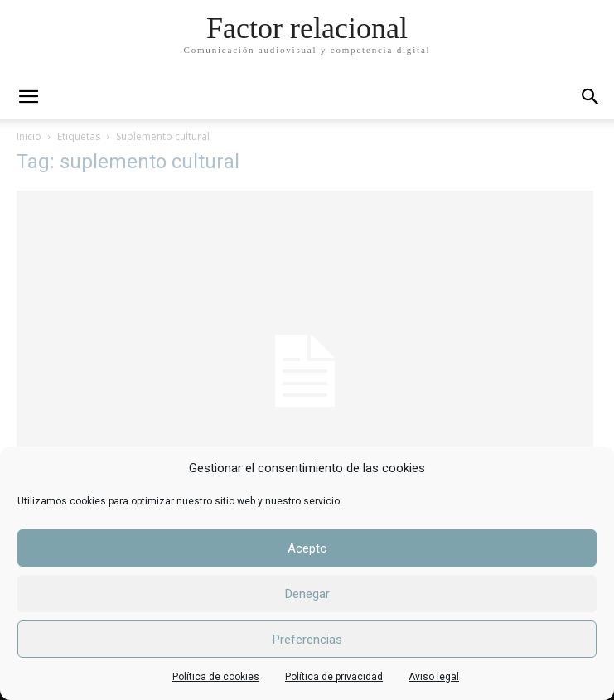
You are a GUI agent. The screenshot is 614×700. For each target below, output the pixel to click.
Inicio (29, 136)
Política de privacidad (334, 677)
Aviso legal (434, 677)
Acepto (307, 548)
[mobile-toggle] (28, 97)
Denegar (307, 594)
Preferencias (307, 640)
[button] (591, 97)
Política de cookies (216, 677)
